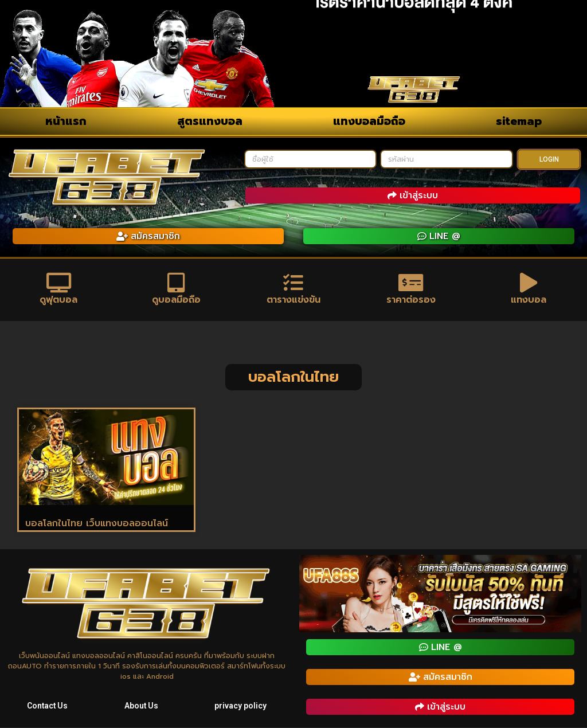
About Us (142, 706)
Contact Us (47, 706)
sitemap (519, 121)
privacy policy (241, 706)
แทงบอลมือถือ (369, 121)
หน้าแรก (66, 121)
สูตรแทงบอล (210, 121)
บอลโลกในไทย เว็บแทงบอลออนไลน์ (97, 524)
